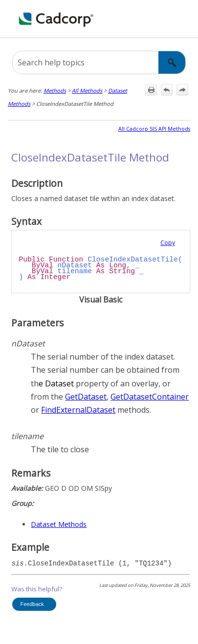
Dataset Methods (59, 524)
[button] (172, 62)
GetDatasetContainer (150, 397)
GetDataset (86, 397)
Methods (55, 91)
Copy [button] (168, 243)
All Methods (87, 91)
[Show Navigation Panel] (185, 19)
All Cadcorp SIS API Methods (154, 129)
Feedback (32, 604)
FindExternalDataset (78, 410)
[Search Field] (99, 62)
